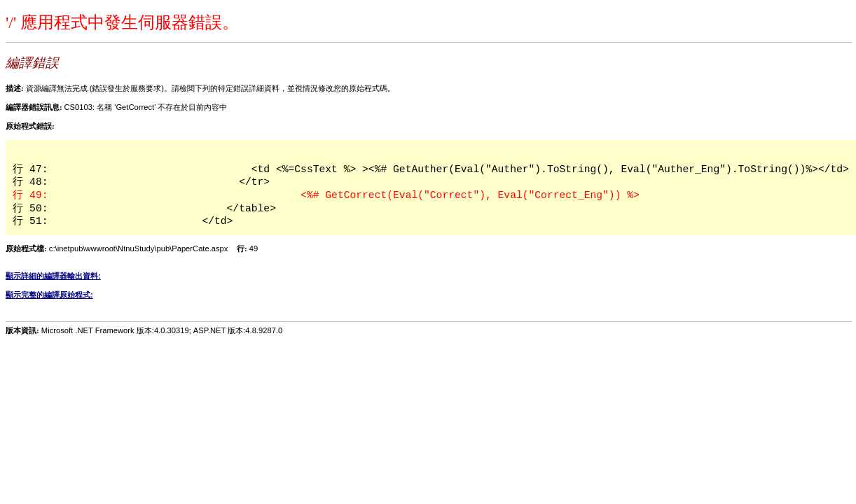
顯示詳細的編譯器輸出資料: (53, 276)
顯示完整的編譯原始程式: (49, 295)
